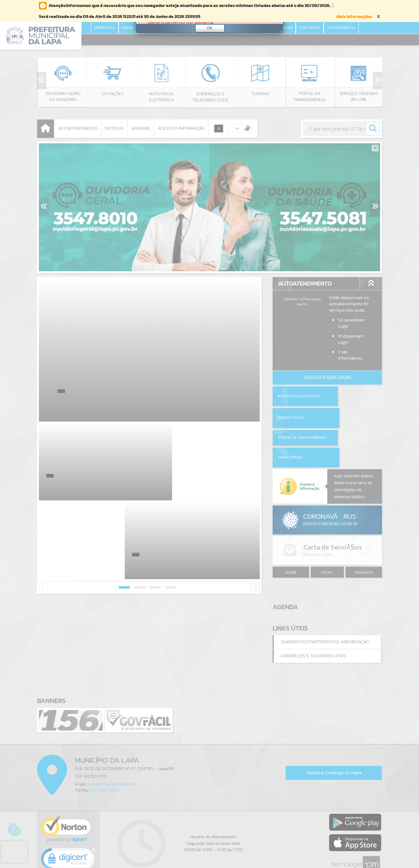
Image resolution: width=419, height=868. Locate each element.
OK (210, 28)
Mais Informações (354, 16)
